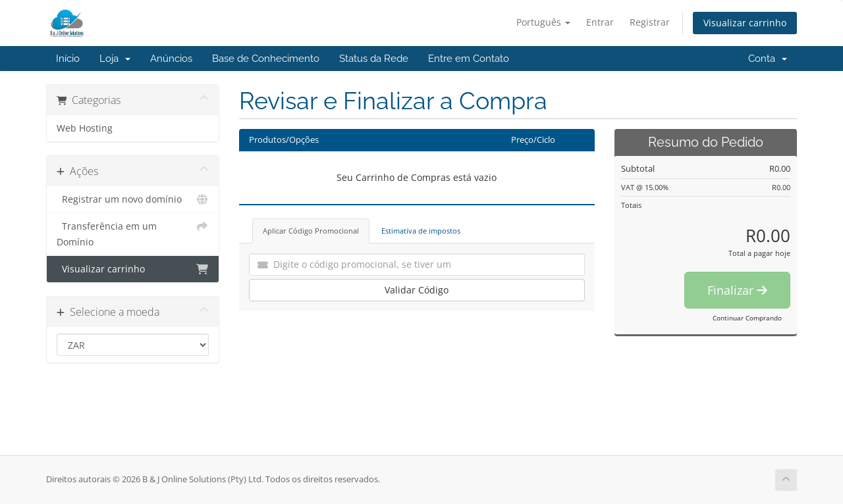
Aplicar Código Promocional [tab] (311, 231)
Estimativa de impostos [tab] (421, 231)
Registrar (650, 22)
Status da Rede (374, 59)
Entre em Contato (469, 59)
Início (68, 59)
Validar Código (417, 290)
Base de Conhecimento (266, 59)
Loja (115, 59)
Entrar (600, 22)
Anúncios (171, 59)
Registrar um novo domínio (133, 199)
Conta (768, 59)
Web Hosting (85, 128)
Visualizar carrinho (745, 23)
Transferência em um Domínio (133, 233)
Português (543, 22)
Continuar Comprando (747, 318)
